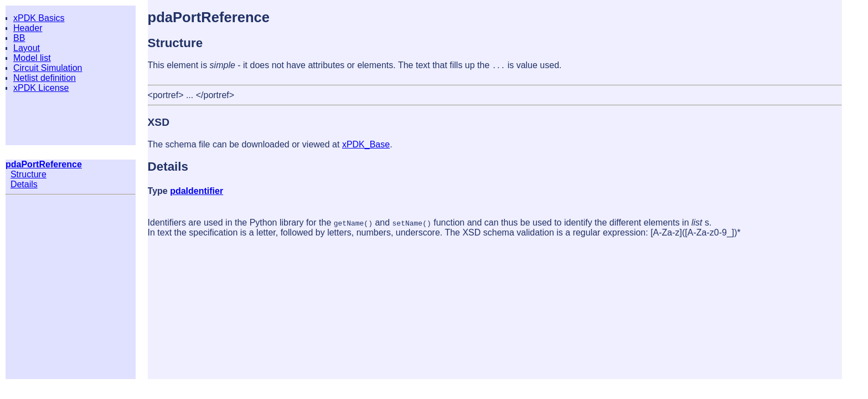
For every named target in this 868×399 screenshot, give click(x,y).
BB (19, 38)
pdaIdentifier (197, 191)
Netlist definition (45, 78)
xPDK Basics (39, 18)
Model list (32, 58)
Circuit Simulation (48, 68)
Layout (27, 48)
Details (24, 184)
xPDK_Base (366, 144)
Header (28, 28)
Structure (29, 174)
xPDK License (41, 88)
